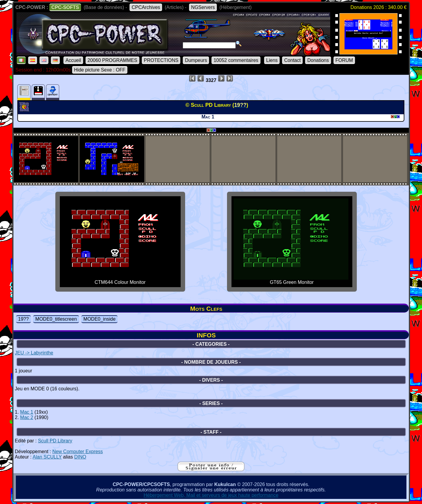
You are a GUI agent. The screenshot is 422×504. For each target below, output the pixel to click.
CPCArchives (146, 7)
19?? (24, 319)
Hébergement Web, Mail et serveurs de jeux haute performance (211, 495)
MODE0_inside (100, 319)
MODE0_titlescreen (56, 319)
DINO (80, 457)
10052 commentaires (236, 60)
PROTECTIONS (161, 60)
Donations (318, 60)
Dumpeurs (196, 60)
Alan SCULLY (47, 457)
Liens (272, 60)
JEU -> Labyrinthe (34, 353)
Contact (292, 60)
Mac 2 (27, 417)
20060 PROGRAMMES (112, 60)
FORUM (344, 60)
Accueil (73, 60)
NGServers (203, 7)
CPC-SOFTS (65, 7)
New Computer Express (78, 452)
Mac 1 (27, 412)
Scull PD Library (55, 441)
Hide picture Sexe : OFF (100, 70)
